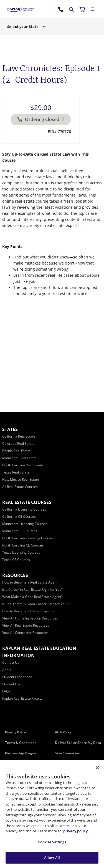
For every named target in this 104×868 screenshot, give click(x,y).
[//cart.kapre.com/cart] (82, 9)
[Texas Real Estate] (16, 472)
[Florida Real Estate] (17, 451)
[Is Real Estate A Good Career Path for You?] (35, 604)
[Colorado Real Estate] (18, 444)
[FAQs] (6, 691)
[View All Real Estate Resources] (26, 625)
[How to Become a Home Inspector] (29, 611)
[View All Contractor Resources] (25, 633)
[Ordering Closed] (41, 120)
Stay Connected (68, 753)
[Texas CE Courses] (16, 560)
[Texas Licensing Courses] (21, 552)
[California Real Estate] (19, 436)
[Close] (93, 9)
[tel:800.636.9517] (61, 9)
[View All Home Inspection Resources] (30, 618)
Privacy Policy (15, 732)
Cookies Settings (52, 842)
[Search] (72, 9)
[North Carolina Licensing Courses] (28, 538)
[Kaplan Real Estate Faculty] (22, 698)
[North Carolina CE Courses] (23, 545)
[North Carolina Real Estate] (23, 465)
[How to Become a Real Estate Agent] (30, 582)
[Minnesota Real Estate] (19, 458)
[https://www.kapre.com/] (21, 9)
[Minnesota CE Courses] (20, 531)
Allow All (52, 857)
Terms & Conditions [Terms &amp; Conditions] (21, 743)
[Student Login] (13, 684)
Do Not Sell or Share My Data (78, 743)
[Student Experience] (17, 677)
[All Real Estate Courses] (20, 487)
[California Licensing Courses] (24, 509)
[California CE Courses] (19, 517)
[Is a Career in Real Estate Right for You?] (32, 589)
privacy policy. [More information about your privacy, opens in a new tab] (76, 831)
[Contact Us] (11, 662)
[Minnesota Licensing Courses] (25, 524)
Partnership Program (22, 753)
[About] (7, 670)
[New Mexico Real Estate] (21, 479)
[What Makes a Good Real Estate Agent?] (32, 597)
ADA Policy (63, 732)
